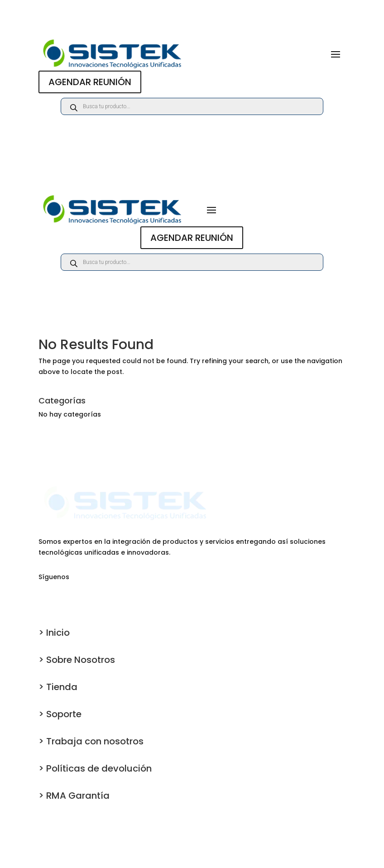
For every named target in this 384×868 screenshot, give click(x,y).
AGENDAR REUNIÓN (90, 82)
